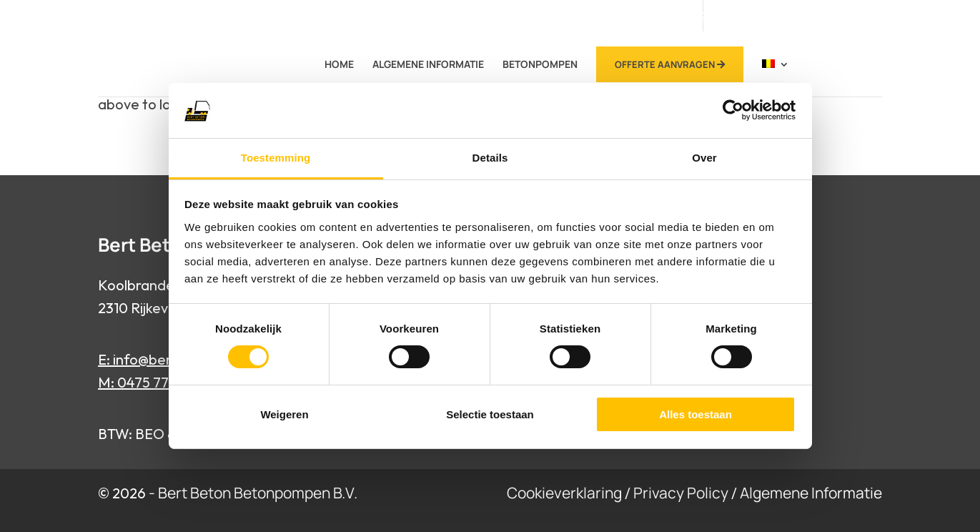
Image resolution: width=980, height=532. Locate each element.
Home (339, 65)
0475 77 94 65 (692, 16)
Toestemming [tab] (276, 158)
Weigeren (284, 414)
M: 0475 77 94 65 (153, 382)
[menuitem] (776, 76)
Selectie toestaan (490, 414)
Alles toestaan (696, 414)
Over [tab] (704, 158)
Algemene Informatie (428, 65)
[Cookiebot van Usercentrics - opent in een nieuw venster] (733, 110)
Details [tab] (490, 158)
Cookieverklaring (564, 493)
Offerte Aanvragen (670, 64)
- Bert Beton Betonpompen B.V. (253, 493)
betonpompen (540, 65)
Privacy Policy (681, 493)
